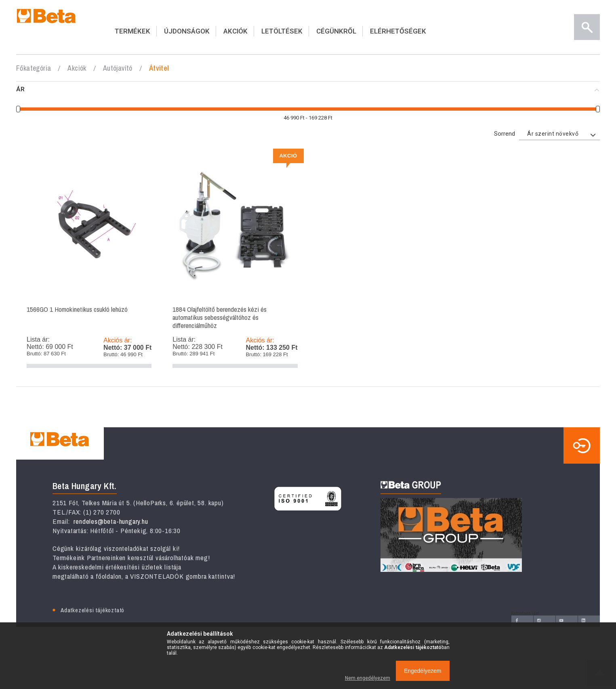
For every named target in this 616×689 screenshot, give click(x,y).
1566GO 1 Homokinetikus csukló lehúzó (89, 261)
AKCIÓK (235, 31)
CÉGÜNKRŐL (336, 31)
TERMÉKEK (132, 31)
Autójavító (118, 68)
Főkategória (34, 68)
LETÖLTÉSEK (282, 31)
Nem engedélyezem (368, 678)
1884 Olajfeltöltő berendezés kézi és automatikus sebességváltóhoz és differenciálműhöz (235, 261)
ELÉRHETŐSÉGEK (398, 31)
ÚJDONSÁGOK (187, 31)
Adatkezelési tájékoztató (93, 610)
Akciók (77, 68)
